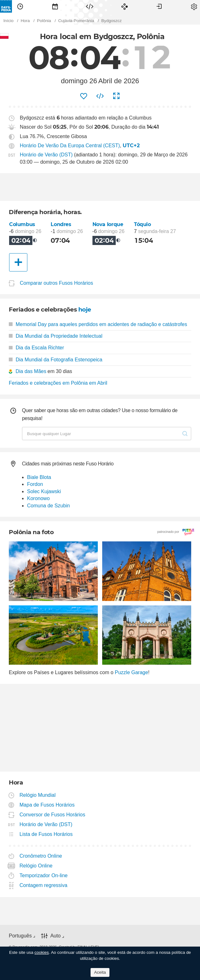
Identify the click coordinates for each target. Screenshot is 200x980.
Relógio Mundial (38, 795)
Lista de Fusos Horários (46, 834)
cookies (42, 952)
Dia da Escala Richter (36, 348)
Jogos (125, 6)
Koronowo (38, 498)
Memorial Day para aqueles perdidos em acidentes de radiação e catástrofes (98, 324)
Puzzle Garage (131, 672)
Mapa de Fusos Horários (47, 805)
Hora (20, 6)
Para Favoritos (84, 96)
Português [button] (20, 936)
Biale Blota (39, 477)
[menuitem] (20, 6)
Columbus (22, 224)
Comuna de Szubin (48, 506)
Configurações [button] (194, 6)
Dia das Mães (31, 371)
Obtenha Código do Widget (100, 96)
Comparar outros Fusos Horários (56, 283)
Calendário (55, 6)
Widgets (90, 6)
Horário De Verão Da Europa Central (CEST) (70, 146)
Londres (61, 224)
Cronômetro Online (41, 856)
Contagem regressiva (44, 885)
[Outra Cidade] (18, 262)
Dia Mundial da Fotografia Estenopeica (56, 360)
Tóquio (142, 224)
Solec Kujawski (44, 491)
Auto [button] (56, 936)
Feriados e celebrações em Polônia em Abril (58, 383)
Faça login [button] (159, 6)
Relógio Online (36, 866)
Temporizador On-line (44, 875)
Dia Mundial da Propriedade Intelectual (56, 336)
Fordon (35, 484)
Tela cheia (116, 96)
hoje (85, 309)
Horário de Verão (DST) (46, 155)
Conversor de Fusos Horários (53, 815)
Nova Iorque (108, 224)
